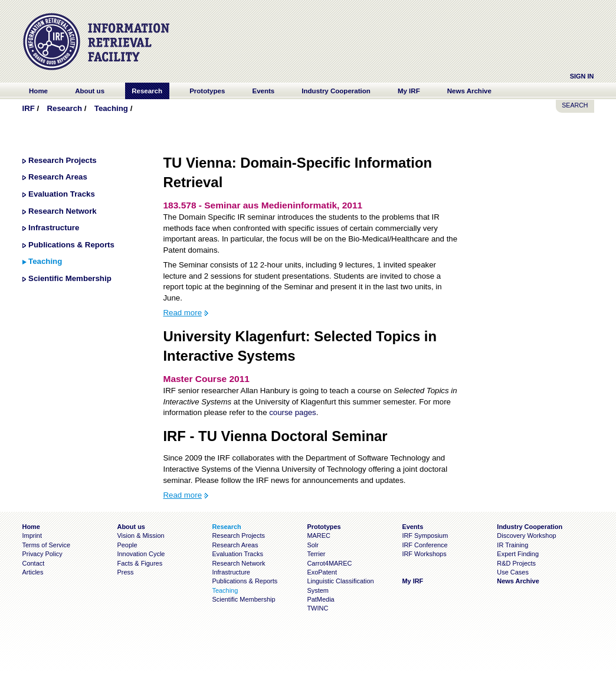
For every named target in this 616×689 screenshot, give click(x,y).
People (127, 545)
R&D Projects (516, 563)
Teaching (111, 108)
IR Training (512, 545)
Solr (312, 545)
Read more (182, 313)
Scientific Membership (70, 278)
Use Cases (513, 572)
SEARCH (575, 105)
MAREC (319, 535)
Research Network (63, 211)
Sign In (582, 76)
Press (125, 572)
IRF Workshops (424, 554)
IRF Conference (425, 545)
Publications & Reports (71, 245)
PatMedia (320, 599)
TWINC (317, 608)
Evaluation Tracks (62, 194)
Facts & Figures (140, 563)
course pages (293, 412)
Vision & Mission (140, 535)
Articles (33, 572)
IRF (29, 108)
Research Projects (63, 160)
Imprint (32, 535)
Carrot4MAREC (329, 563)
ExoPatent (322, 572)
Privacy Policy (42, 554)
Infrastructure (54, 228)
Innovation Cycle (141, 554)
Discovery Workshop (526, 535)
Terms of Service (47, 545)
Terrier (316, 554)
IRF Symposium (425, 535)
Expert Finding (518, 554)
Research (64, 108)
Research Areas (58, 177)
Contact (34, 563)
